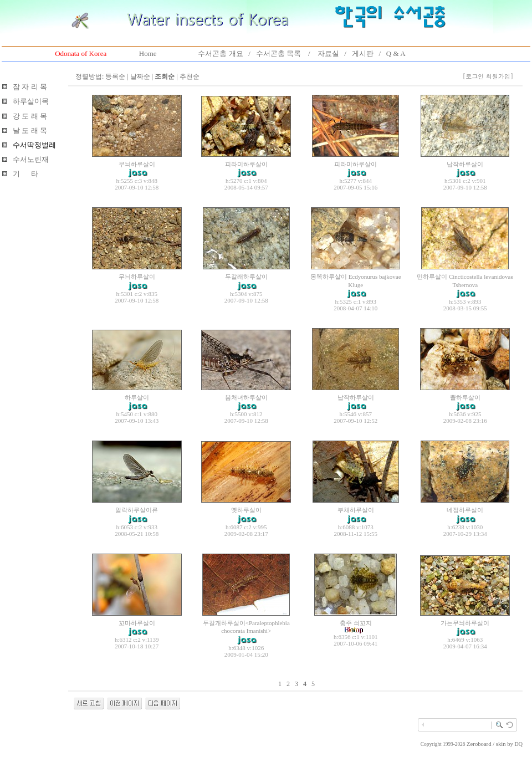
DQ (519, 744)
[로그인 (474, 76)
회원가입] (501, 76)
